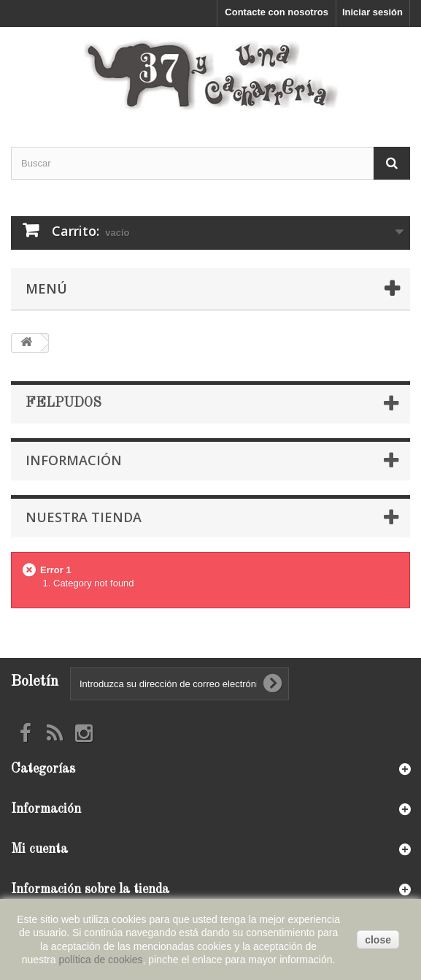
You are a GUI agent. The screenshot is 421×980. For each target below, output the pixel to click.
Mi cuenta (39, 849)
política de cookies (100, 960)
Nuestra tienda (84, 517)
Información (74, 460)
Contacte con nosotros (277, 12)
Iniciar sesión (372, 12)
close (378, 940)
